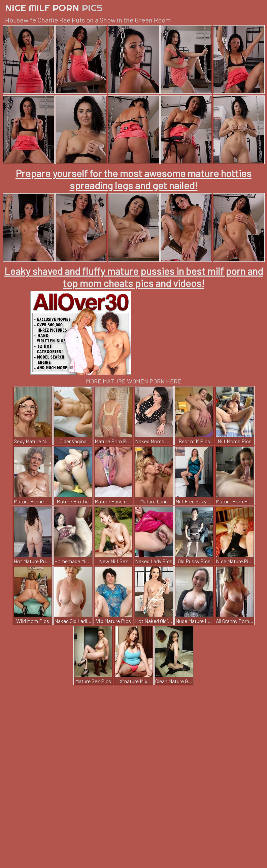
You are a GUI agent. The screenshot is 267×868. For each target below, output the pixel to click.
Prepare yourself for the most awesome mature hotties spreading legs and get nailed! (133, 179)
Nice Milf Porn (54, 8)
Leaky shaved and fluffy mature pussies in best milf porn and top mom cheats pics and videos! (134, 277)
